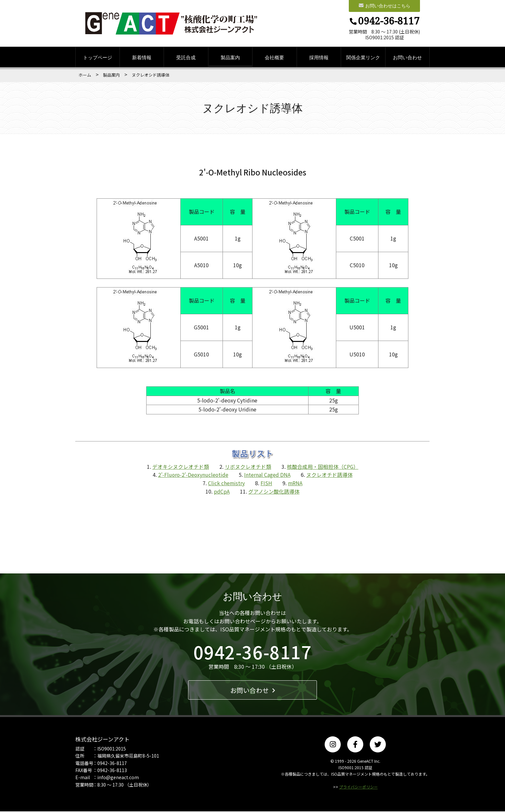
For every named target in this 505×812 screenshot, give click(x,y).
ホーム (85, 76)
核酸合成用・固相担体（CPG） (323, 467)
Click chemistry (226, 484)
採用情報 (319, 58)
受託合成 (186, 58)
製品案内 (230, 58)
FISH (266, 484)
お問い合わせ (407, 58)
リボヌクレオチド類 (248, 467)
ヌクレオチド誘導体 (330, 476)
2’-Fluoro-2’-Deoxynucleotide (193, 476)
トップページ (98, 58)
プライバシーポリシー (358, 788)
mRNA (295, 484)
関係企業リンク (363, 58)
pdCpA (222, 492)
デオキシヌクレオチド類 (180, 467)
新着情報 (142, 58)
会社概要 (274, 58)
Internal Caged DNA (268, 476)
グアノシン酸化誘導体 (274, 492)
